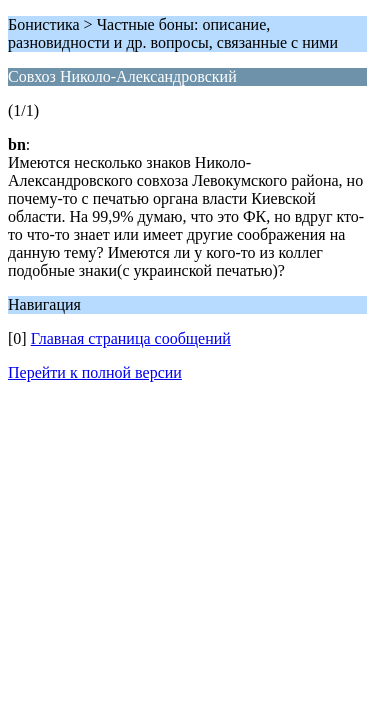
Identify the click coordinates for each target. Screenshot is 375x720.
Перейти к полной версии (95, 372)
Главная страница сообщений (131, 338)
